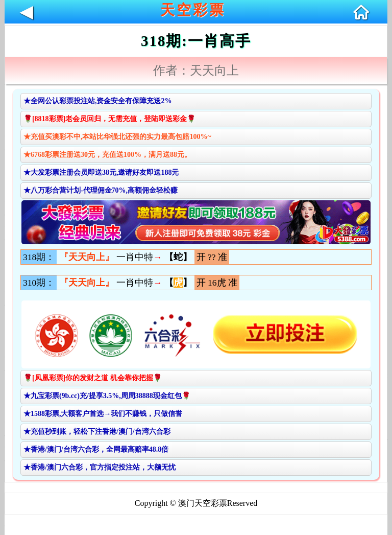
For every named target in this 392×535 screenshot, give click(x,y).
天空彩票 (193, 10)
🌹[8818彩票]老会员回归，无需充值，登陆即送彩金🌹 (109, 119)
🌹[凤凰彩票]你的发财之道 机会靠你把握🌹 (93, 378)
